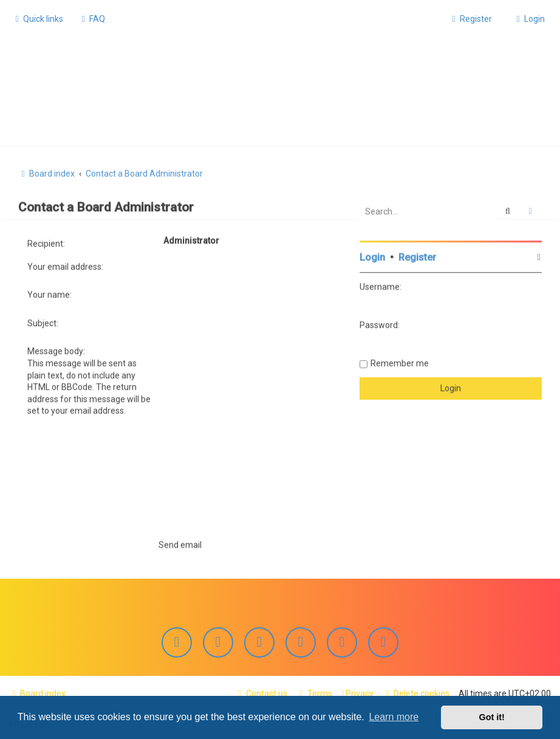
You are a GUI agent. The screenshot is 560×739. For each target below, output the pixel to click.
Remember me (400, 361)
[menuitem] (92, 19)
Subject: (43, 321)
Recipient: (46, 242)
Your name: (50, 293)
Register (417, 255)
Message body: (56, 349)
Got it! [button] (492, 717)
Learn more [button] (394, 717)
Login (372, 255)
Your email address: (65, 264)
